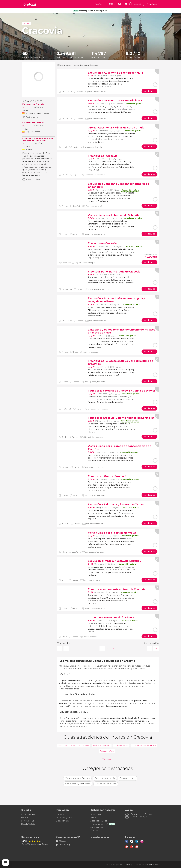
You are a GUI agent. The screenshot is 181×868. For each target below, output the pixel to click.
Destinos (60, 815)
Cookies (157, 865)
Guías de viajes (63, 821)
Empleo (94, 830)
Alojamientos (97, 827)
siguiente (149, 649)
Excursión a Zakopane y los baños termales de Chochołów (38, 140)
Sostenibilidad (28, 821)
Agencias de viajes (99, 821)
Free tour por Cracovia (33, 104)
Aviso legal (130, 865)
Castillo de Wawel (121, 746)
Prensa (25, 818)
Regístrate (152, 4)
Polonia (27, 23)
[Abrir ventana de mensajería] (6, 862)
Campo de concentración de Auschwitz (73, 746)
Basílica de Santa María (102, 746)
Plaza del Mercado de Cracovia (144, 746)
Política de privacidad (144, 865)
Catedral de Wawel (107, 751)
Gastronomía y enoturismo (78, 784)
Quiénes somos (28, 815)
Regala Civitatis (28, 824)
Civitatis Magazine (64, 818)
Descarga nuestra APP (68, 837)
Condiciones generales (115, 865)
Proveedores (96, 815)
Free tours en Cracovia (106, 784)
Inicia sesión (137, 4)
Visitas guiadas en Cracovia (77, 778)
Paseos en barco (128, 778)
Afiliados (94, 818)
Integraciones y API (99, 824)
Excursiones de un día (105, 778)
